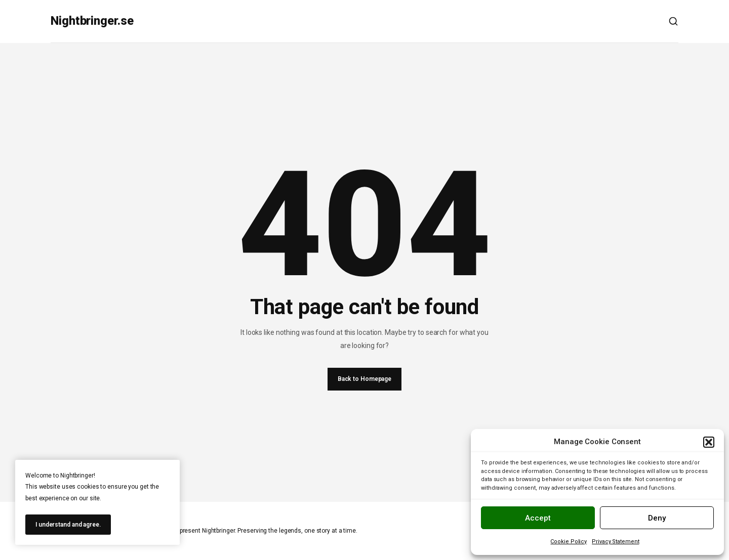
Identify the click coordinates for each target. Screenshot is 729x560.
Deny (657, 518)
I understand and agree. (68, 525)
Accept (538, 518)
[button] (709, 442)
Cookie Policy (569, 542)
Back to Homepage (364, 379)
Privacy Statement (615, 542)
